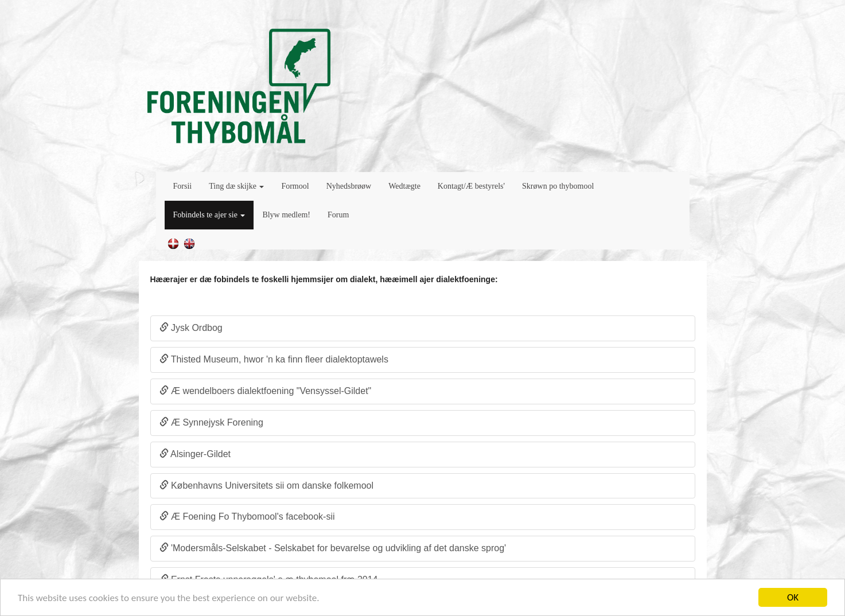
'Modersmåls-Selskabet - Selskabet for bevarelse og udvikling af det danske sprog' (333, 548)
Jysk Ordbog (191, 328)
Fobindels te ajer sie (209, 215)
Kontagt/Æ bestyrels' (471, 186)
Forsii (183, 186)
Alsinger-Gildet (195, 454)
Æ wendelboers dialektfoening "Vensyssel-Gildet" (266, 391)
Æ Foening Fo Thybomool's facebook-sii (247, 516)
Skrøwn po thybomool (558, 186)
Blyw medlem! (286, 215)
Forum (338, 215)
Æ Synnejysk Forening (211, 422)
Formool (295, 186)
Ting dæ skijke (236, 186)
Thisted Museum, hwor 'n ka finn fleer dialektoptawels (274, 359)
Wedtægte (404, 186)
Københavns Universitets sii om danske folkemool (267, 486)
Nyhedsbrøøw (349, 186)
